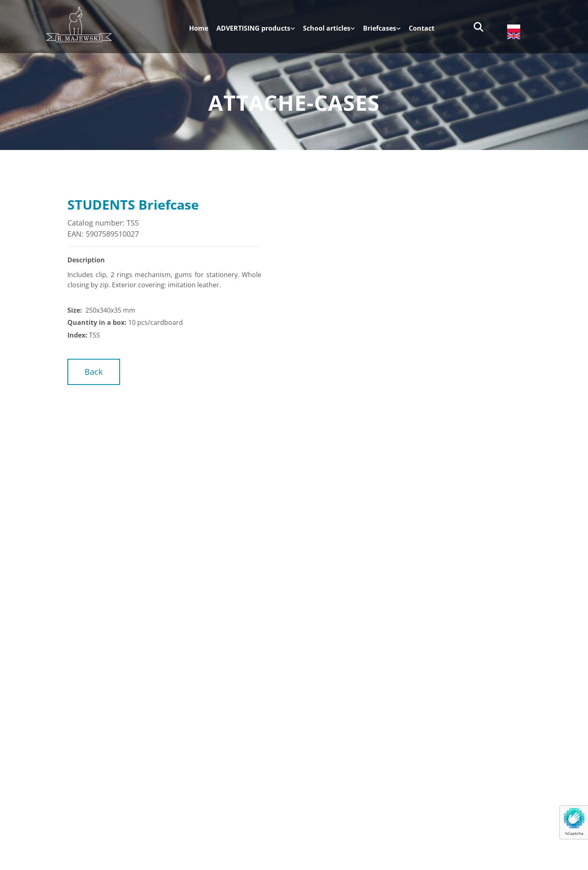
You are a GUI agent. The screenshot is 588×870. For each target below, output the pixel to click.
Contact (422, 29)
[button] (94, 372)
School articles (327, 29)
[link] (252, 31)
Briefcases (380, 29)
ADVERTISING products (253, 29)
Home (199, 29)
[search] (479, 27)
